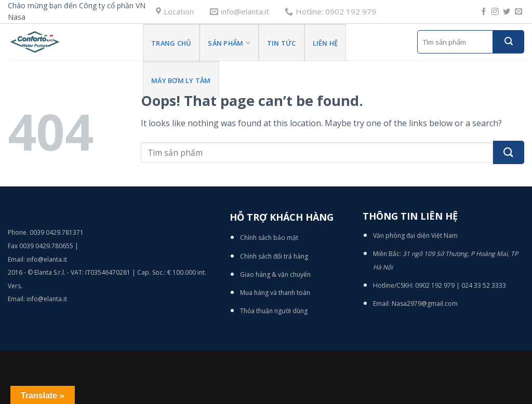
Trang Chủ (171, 43)
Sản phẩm (229, 43)
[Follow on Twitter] (507, 12)
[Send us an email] (518, 12)
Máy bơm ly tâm (181, 80)
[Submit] (509, 42)
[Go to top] (483, 339)
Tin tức (282, 43)
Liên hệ (325, 43)
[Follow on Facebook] (484, 12)
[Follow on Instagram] (495, 12)
